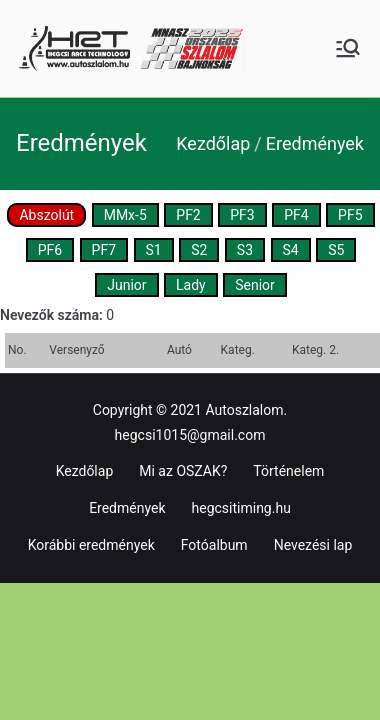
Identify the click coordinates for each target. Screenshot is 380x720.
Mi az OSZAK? (183, 471)
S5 (336, 250)
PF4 (296, 215)
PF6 (50, 250)
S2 (199, 250)
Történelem (288, 471)
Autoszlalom (244, 410)
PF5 (350, 215)
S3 (245, 250)
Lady (191, 285)
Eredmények (127, 508)
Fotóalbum (214, 545)
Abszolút (46, 215)
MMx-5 (125, 215)
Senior (255, 285)
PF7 (104, 250)
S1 (154, 250)
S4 (291, 250)
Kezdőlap (85, 471)
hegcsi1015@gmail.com (190, 435)
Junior (126, 285)
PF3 (242, 215)
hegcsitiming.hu (241, 508)
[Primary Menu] (348, 48)
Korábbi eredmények (91, 545)
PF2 (188, 215)
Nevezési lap (313, 545)
